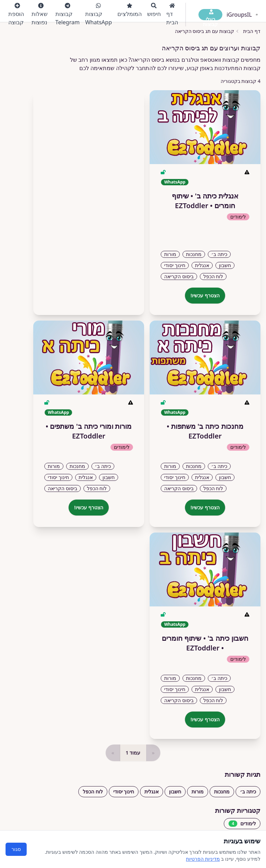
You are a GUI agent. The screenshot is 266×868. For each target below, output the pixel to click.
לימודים (242, 824)
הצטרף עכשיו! (205, 295)
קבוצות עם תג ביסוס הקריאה (205, 31)
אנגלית (152, 792)
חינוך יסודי (124, 792)
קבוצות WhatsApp (99, 14)
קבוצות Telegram (68, 14)
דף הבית (172, 14)
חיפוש (154, 10)
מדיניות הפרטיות (203, 859)
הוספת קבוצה (16, 14)
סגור (16, 849)
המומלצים (130, 10)
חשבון (175, 792)
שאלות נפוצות (39, 14)
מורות (198, 792)
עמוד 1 (133, 753)
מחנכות (222, 792)
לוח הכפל (93, 792)
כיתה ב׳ (248, 792)
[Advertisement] (89, 200)
